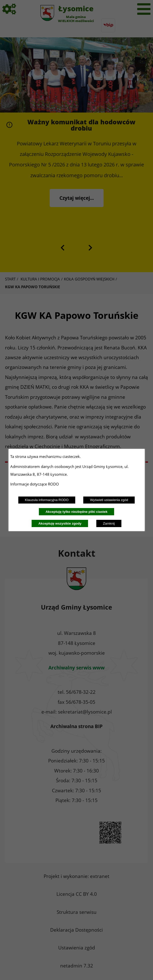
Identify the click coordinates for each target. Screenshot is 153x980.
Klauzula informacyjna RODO (47, 500)
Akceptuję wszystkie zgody (60, 523)
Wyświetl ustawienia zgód (109, 500)
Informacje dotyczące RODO (35, 484)
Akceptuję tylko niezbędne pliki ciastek (77, 512)
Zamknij (109, 523)
